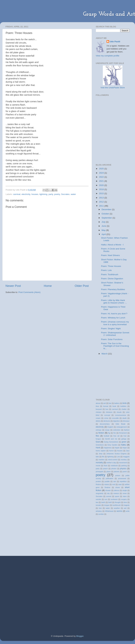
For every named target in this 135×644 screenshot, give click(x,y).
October (106, 214)
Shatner (107, 487)
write (128, 511)
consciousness (120, 415)
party (51, 194)
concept (107, 415)
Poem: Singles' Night (111, 329)
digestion (117, 421)
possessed (122, 478)
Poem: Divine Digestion (112, 279)
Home (48, 286)
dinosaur (126, 421)
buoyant (99, 409)
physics (123, 469)
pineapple (99, 472)
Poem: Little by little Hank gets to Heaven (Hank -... (114, 302)
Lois (118, 457)
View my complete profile (108, 56)
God (98, 442)
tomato (98, 505)
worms (119, 511)
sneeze (116, 493)
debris (98, 421)
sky (108, 493)
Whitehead (109, 511)
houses (35, 194)
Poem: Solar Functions (112, 339)
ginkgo (124, 439)
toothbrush (117, 505)
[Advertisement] (111, 142)
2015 (102, 193)
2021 (102, 181)
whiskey (99, 511)
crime (106, 418)
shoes (118, 487)
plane (108, 472)
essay (107, 430)
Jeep (101, 454)
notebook (114, 466)
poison (118, 475)
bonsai (106, 406)
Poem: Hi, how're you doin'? (114, 314)
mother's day (111, 463)
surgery (124, 499)
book (114, 406)
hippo (125, 448)
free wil (116, 436)
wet (125, 508)
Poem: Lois (106, 270)
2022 (102, 177)
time (125, 502)
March (105, 354)
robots (107, 484)
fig (109, 433)
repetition (123, 481)
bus (107, 409)
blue (97, 406)
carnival (17, 194)
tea (97, 502)
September (107, 218)
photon (114, 469)
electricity (26, 194)
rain (115, 481)
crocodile (115, 418)
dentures (107, 421)
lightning (43, 194)
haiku (124, 445)
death (125, 418)
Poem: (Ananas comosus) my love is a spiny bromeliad (115, 323)
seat (120, 484)
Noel (105, 466)
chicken (99, 412)
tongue (107, 505)
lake (97, 457)
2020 (102, 185)
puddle (107, 481)
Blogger (80, 636)
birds (125, 403)
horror (111, 451)
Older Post (82, 286)
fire (115, 433)
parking (124, 466)
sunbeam (114, 499)
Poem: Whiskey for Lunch (113, 318)
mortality (99, 463)
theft (110, 502)
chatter (124, 409)
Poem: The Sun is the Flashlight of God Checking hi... (115, 346)
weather (117, 508)
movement (123, 463)
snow (125, 493)
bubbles (123, 406)
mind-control (113, 460)
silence (117, 490)
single (125, 490)
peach (105, 469)
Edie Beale (121, 424)
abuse (98, 403)
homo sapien (101, 451)
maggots (126, 457)
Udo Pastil (115, 42)
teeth (103, 502)
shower (108, 490)
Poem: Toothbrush (110, 274)
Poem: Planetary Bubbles (113, 289)
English (110, 427)
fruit (125, 436)
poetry (57, 194)
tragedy (127, 505)
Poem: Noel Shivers (110, 255)
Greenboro (100, 445)
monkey (124, 460)
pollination (109, 478)
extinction (117, 430)
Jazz (128, 451)
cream (98, 418)
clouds (119, 412)
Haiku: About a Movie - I (112, 245)
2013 (102, 198)
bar (110, 403)
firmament (123, 433)
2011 (102, 206)
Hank (98, 448)
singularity (100, 493)
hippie (117, 448)
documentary (105, 424)
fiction (101, 433)
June (104, 226)
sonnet (109, 496)
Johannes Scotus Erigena (116, 454)
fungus (98, 439)
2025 (102, 169)
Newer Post (13, 286)
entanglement (122, 427)
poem (125, 472)
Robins (98, 484)
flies (97, 436)
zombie (101, 514)
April (104, 234)
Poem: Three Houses (111, 266)
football (107, 436)
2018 (102, 189)
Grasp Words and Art (109, 14)
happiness (108, 448)
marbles (102, 460)
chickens (109, 412)
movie (98, 466)
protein (98, 481)
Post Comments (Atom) (30, 292)
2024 (102, 173)
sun (106, 499)
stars (125, 496)
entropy (99, 430)
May (104, 230)
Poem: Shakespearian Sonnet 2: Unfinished (115, 334)
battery (117, 403)
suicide (98, 499)
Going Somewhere (111, 442)
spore (117, 496)
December (107, 209)
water (73, 194)
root (114, 484)
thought (118, 502)
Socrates (65, 194)
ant (105, 403)
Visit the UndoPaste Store (113, 88)
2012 (102, 202)
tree (100, 508)
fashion (127, 430)
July (104, 222)
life (103, 457)
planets (117, 472)
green (124, 442)
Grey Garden (112, 445)
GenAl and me (111, 439)
